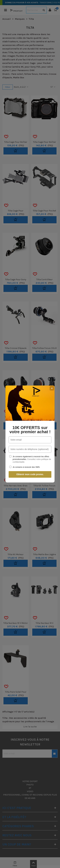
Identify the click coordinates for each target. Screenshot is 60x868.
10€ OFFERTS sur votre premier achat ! (30, 430)
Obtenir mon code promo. (30, 474)
